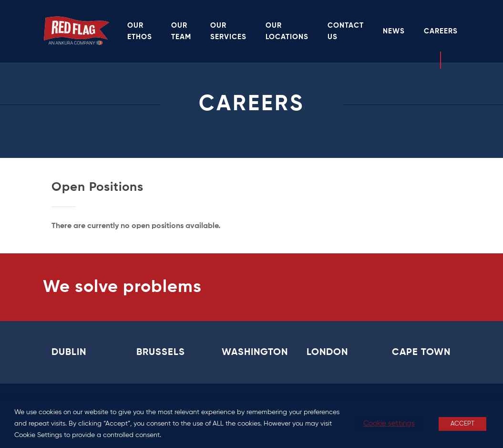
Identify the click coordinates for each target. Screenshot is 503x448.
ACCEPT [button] (462, 424)
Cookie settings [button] (389, 423)
